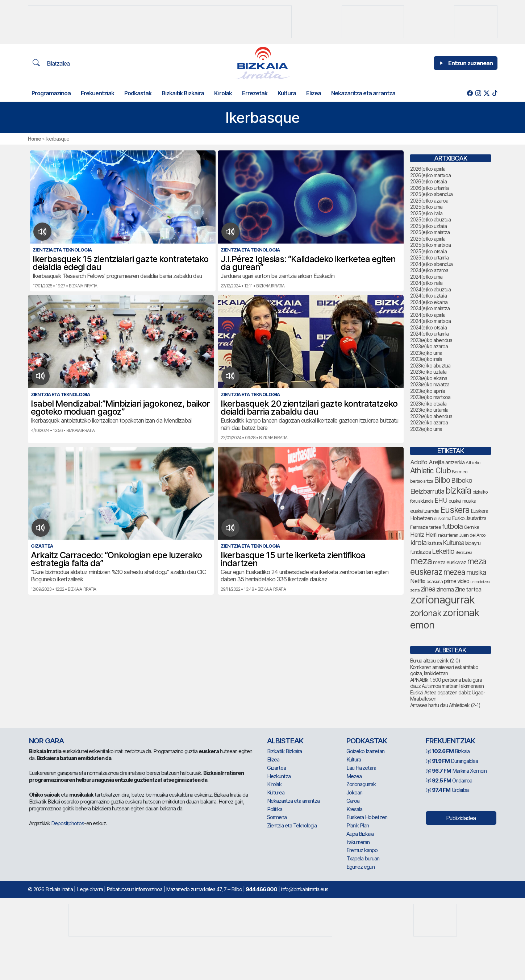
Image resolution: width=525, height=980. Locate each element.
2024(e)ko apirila (428, 315)
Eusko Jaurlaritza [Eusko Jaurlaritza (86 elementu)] (469, 518)
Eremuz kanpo (362, 850)
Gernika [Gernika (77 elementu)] (471, 527)
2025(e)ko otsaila (428, 251)
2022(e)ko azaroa (429, 422)
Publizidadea (461, 818)
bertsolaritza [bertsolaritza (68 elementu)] (422, 481)
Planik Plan (358, 825)
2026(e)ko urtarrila (429, 188)
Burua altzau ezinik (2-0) (435, 661)
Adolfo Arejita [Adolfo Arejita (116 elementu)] (427, 462)
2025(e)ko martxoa (430, 245)
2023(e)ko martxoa (430, 397)
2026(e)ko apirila (428, 169)
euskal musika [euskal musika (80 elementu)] (462, 501)
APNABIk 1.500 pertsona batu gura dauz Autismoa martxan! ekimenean (447, 683)
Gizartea (276, 768)
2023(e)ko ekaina (429, 378)
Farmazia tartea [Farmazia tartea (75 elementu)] (426, 527)
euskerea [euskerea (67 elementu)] (442, 519)
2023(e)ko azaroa (429, 346)
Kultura (287, 93)
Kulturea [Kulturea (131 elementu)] (453, 543)
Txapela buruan (363, 858)
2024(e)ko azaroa (429, 270)
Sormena (277, 817)
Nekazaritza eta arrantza (363, 93)
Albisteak (285, 741)
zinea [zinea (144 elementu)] (428, 589)
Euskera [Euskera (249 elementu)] (455, 510)
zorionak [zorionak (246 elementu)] (426, 613)
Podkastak (138, 93)
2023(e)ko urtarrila (429, 410)
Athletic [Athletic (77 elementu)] (473, 462)
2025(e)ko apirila (428, 239)
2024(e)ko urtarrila (429, 334)
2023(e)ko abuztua (430, 366)
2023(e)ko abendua (431, 340)
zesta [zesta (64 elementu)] (415, 590)
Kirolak (223, 93)
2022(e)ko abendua (431, 416)
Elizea (314, 93)
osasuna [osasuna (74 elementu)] (435, 582)
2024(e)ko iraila (426, 283)
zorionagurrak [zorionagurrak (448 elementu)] (442, 600)
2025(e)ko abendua (431, 194)
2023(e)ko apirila (428, 391)
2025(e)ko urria (426, 207)
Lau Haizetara (361, 768)
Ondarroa (449, 780)
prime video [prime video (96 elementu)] (457, 581)
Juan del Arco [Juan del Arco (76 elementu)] (472, 535)
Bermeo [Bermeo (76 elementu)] (460, 472)
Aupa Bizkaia (360, 834)
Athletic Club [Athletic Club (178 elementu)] (430, 471)
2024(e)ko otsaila (428, 327)
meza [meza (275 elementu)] (421, 561)
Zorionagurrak (361, 784)
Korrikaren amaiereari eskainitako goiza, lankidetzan (444, 670)
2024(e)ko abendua (431, 264)
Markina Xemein (456, 771)
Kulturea (276, 792)
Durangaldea (452, 761)
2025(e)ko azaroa (429, 201)
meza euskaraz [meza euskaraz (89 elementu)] (449, 562)
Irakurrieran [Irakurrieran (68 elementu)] (448, 535)
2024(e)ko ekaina (429, 302)
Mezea (354, 776)
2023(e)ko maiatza (430, 384)
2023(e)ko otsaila (428, 404)
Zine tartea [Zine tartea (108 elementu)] (468, 589)
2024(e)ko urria (426, 277)
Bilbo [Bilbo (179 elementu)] (442, 480)
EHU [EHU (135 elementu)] (441, 500)
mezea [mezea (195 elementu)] (454, 572)
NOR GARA (46, 741)
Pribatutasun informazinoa (134, 889)
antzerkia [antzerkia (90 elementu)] (455, 462)
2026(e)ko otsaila (428, 181)
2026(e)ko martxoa (430, 175)
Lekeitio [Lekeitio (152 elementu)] (443, 551)
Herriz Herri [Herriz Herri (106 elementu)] (423, 535)
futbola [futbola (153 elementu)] (452, 526)
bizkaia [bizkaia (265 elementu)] (458, 490)
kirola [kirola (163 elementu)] (418, 543)
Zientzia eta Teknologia (292, 825)
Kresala (354, 809)
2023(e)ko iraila (426, 359)
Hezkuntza (279, 776)
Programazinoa (51, 93)
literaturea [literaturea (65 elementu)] (464, 552)
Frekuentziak (97, 93)
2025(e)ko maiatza (430, 232)
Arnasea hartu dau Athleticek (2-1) (445, 705)
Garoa (353, 801)
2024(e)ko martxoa (430, 321)
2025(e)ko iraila (426, 213)
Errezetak (255, 93)
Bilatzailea (51, 63)
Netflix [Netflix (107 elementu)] (418, 581)
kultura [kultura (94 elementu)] (435, 543)
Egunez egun (361, 867)
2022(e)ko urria (426, 429)
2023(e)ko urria (426, 353)
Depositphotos (68, 823)
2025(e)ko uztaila (428, 226)
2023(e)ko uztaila (428, 372)
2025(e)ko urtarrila (429, 258)
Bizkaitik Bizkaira (183, 93)
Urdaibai (447, 790)
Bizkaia (448, 751)
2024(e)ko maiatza (430, 308)
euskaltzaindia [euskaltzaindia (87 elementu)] (425, 511)
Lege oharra (90, 889)
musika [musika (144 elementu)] (476, 572)
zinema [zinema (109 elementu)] (445, 589)
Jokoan (354, 792)
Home (34, 139)
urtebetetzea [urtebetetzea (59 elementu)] (480, 582)
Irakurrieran (358, 842)
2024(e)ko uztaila (428, 296)
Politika (275, 809)
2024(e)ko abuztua (430, 289)
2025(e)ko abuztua (430, 219)
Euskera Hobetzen (367, 817)
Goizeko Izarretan (365, 751)
